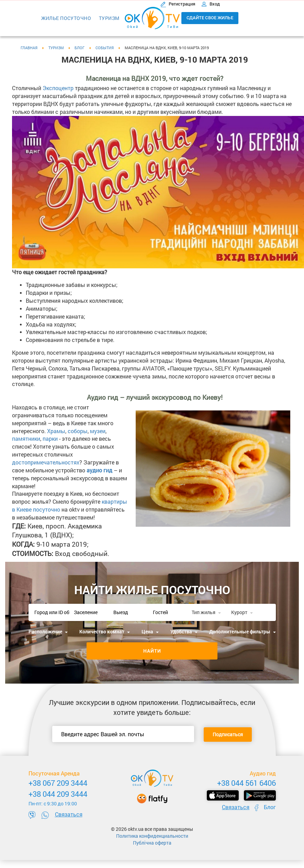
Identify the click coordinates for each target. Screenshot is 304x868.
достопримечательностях (46, 462)
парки (50, 438)
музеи (98, 431)
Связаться (69, 814)
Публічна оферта (152, 843)
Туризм (109, 18)
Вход (211, 4)
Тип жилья (206, 612)
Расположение (48, 631)
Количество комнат (105, 631)
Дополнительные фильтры (243, 631)
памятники (26, 438)
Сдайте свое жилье (210, 18)
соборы (78, 431)
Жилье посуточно (66, 18)
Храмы (56, 431)
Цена (150, 631)
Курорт (242, 612)
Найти (152, 651)
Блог (270, 807)
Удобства (184, 631)
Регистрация (178, 4)
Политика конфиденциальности (152, 836)
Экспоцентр (58, 88)
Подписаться (228, 734)
